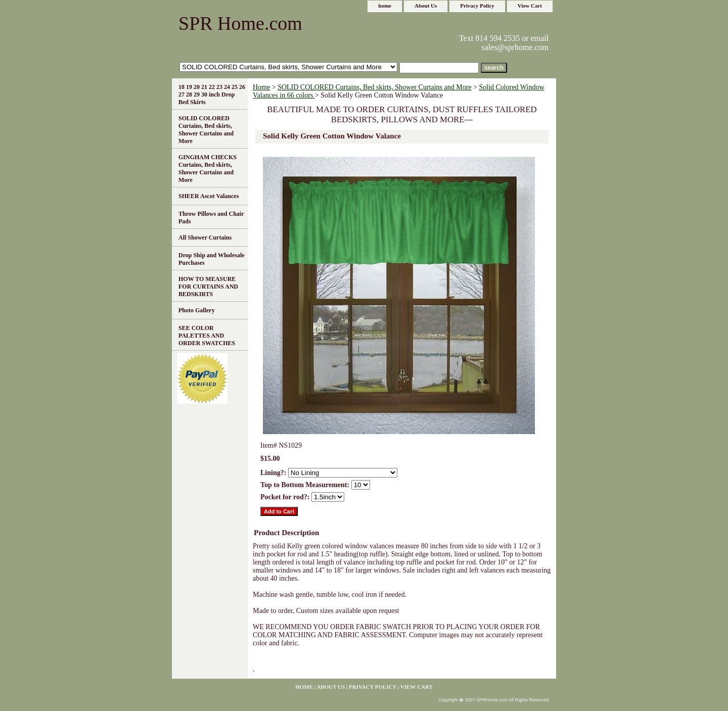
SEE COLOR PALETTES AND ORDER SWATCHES (207, 336)
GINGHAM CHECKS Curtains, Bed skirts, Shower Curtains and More (208, 169)
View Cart (530, 6)
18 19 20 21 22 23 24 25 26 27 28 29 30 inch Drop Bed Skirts (212, 94)
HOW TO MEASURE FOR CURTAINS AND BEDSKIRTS (208, 287)
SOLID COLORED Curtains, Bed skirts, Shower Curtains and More (374, 87)
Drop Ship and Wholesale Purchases (212, 259)
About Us (426, 6)
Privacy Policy (477, 6)
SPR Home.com (240, 23)
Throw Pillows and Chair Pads (211, 218)
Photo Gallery (197, 310)
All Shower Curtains (205, 238)
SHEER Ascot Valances (209, 196)
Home (261, 87)
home (385, 6)
